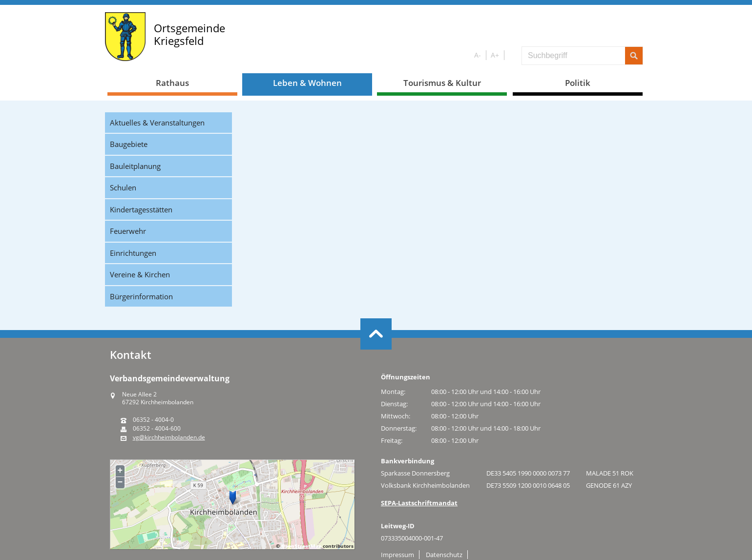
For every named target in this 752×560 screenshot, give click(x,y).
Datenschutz (444, 555)
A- (478, 55)
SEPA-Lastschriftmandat (419, 503)
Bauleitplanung (135, 166)
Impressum (397, 555)
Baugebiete (129, 144)
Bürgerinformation (141, 296)
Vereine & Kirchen (140, 274)
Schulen (123, 187)
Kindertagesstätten (141, 209)
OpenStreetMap (301, 546)
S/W (511, 55)
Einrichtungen (133, 253)
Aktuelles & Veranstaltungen (157, 123)
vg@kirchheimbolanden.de (169, 437)
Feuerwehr (128, 231)
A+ (495, 55)
